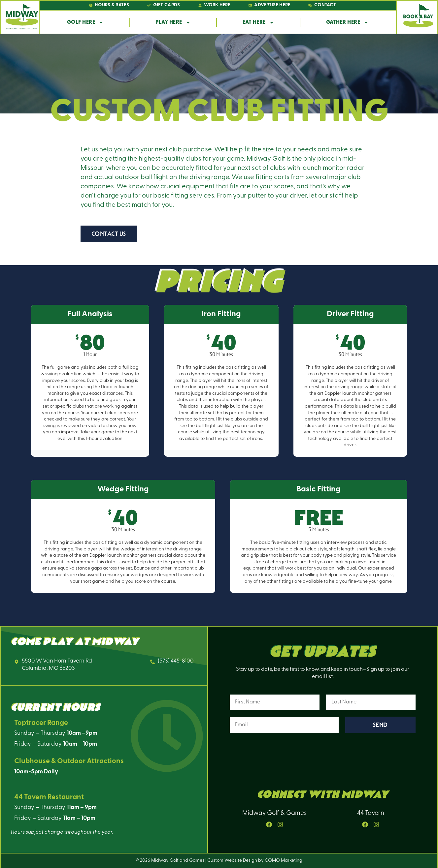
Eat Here (258, 22)
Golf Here (85, 22)
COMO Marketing (284, 861)
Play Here (173, 22)
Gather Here (348, 22)
